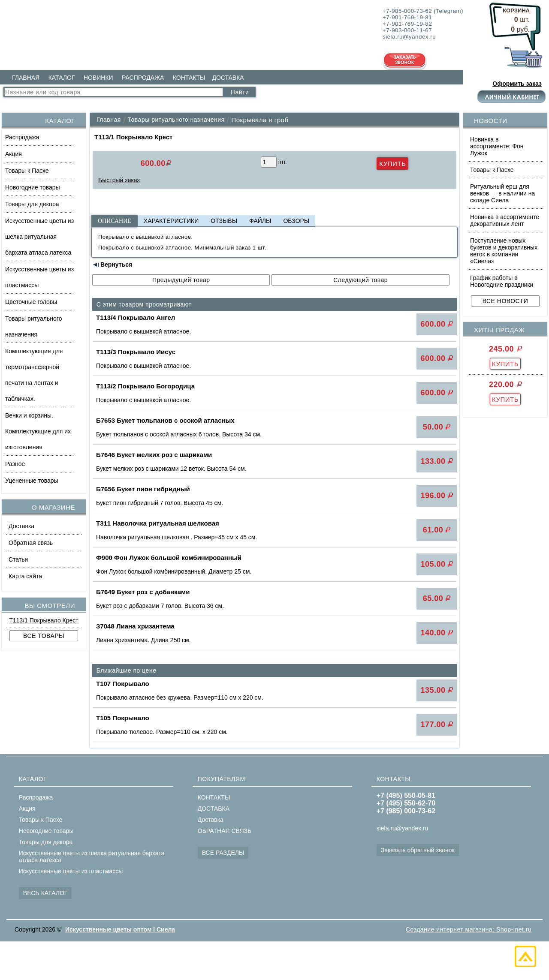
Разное (15, 464)
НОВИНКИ (98, 78)
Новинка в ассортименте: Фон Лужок (497, 146)
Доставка (21, 526)
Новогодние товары (33, 187)
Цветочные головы (31, 302)
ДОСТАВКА (228, 78)
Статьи (18, 559)
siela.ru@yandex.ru (403, 828)
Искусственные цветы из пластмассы (39, 277)
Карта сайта (25, 576)
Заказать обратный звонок (418, 850)
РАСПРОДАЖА (143, 78)
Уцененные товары (32, 481)
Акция (14, 154)
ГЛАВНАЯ (26, 78)
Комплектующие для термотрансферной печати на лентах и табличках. (34, 375)
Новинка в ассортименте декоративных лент (505, 220)
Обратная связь (31, 543)
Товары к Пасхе (27, 171)
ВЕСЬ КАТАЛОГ (45, 893)
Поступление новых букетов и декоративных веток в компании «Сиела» (504, 251)
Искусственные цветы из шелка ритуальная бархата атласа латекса (39, 237)
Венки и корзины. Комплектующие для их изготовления (38, 431)
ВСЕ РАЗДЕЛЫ (223, 853)
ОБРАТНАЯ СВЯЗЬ (225, 831)
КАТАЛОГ (62, 78)
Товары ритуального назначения (33, 326)
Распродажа (22, 137)
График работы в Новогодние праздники (502, 281)
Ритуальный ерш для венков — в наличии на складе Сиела (502, 193)
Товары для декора (32, 204)
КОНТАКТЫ (189, 78)
